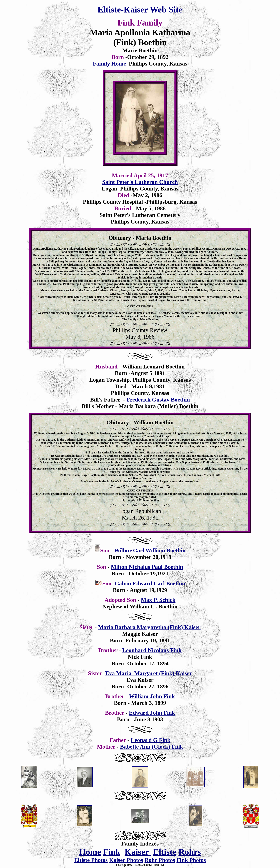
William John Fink (152, 696)
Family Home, (110, 64)
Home (90, 852)
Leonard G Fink (151, 740)
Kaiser (138, 852)
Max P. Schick (158, 600)
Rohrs (190, 852)
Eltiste (165, 852)
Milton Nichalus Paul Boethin (147, 567)
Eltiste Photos (91, 860)
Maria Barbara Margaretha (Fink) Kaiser (149, 627)
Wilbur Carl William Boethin (150, 550)
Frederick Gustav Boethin (158, 400)
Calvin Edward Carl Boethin (150, 583)
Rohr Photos (160, 860)
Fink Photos (191, 860)
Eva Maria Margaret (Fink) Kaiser (149, 673)
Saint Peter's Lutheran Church (140, 182)
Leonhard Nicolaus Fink (152, 650)
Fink (112, 852)
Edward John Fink (152, 713)
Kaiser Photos (126, 860)
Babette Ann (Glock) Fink (152, 747)
